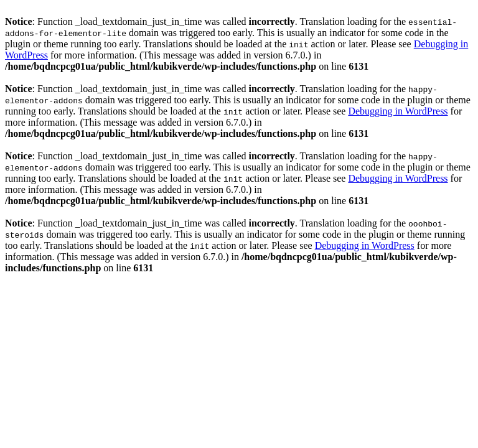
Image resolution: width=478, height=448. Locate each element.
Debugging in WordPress (398, 111)
